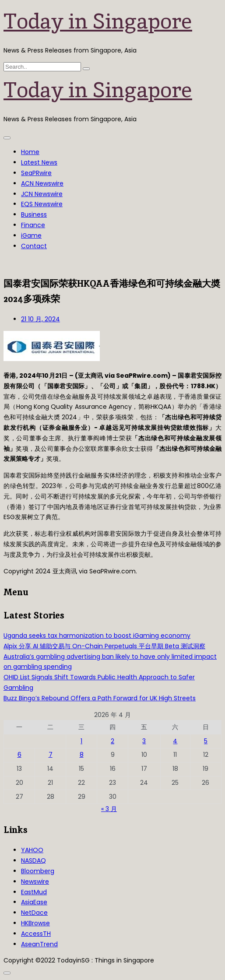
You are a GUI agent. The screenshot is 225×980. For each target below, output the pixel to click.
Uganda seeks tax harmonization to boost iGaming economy (97, 636)
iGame (31, 235)
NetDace (34, 913)
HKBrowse (35, 923)
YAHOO (32, 850)
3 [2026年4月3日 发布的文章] (144, 741)
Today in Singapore (98, 21)
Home (30, 152)
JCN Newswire (42, 194)
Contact (34, 246)
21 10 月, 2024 (40, 319)
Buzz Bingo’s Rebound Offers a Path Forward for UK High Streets (100, 698)
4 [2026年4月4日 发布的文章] (175, 741)
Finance (33, 225)
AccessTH (36, 934)
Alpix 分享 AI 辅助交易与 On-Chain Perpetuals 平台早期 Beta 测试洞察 (104, 646)
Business (34, 214)
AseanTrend (39, 944)
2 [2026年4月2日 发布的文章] (112, 741)
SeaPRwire (36, 173)
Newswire (35, 882)
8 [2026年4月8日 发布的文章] (82, 755)
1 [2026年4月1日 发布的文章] (81, 741)
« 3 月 (109, 809)
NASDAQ (33, 861)
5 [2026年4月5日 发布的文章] (206, 741)
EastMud (34, 892)
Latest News (39, 162)
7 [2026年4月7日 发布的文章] (51, 755)
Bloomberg (38, 871)
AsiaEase (34, 902)
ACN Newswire (42, 183)
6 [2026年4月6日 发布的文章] (19, 755)
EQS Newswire (42, 204)
